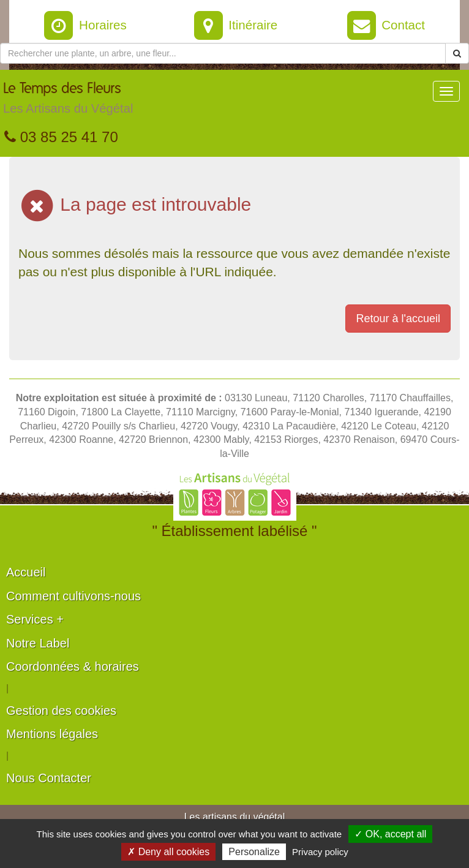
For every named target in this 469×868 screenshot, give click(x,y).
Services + (35, 619)
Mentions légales (52, 734)
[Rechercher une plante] (223, 53)
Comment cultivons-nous (73, 596)
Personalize (254, 852)
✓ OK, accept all (390, 834)
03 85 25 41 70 (61, 137)
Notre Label (38, 643)
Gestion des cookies (61, 711)
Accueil (26, 572)
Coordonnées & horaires (73, 666)
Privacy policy (320, 852)
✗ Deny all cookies (168, 852)
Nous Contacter (49, 778)
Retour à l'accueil (398, 319)
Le (68, 101)
